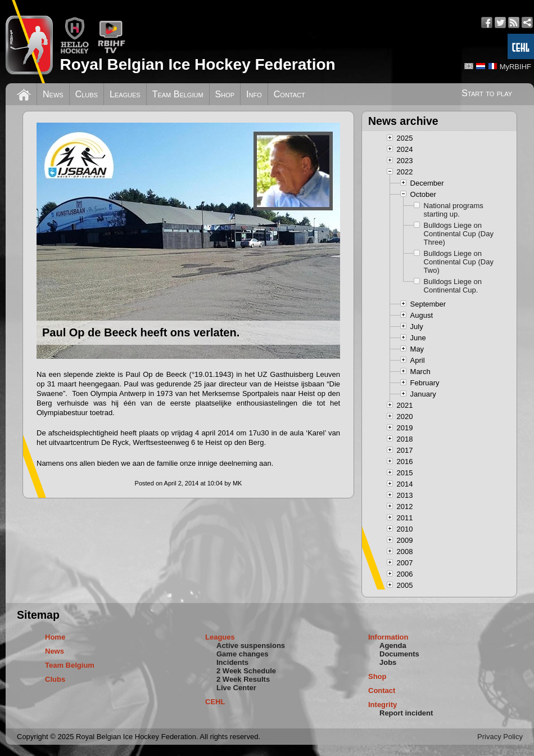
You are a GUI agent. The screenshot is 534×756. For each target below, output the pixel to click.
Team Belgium (178, 94)
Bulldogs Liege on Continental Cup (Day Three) (459, 234)
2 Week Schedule (246, 671)
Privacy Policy (500, 737)
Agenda (393, 645)
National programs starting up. (454, 210)
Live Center (236, 688)
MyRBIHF (515, 67)
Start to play (487, 93)
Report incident (406, 713)
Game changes (243, 654)
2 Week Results (243, 679)
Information (388, 637)
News (53, 94)
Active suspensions (251, 645)
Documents (399, 654)
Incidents (232, 662)
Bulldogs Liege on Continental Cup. (453, 286)
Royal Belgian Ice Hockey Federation (197, 64)
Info (254, 94)
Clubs (87, 94)
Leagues (125, 94)
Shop (225, 94)
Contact (289, 94)
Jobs (388, 662)
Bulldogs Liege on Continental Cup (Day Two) (459, 262)
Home (55, 637)
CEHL (215, 702)
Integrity (383, 705)
